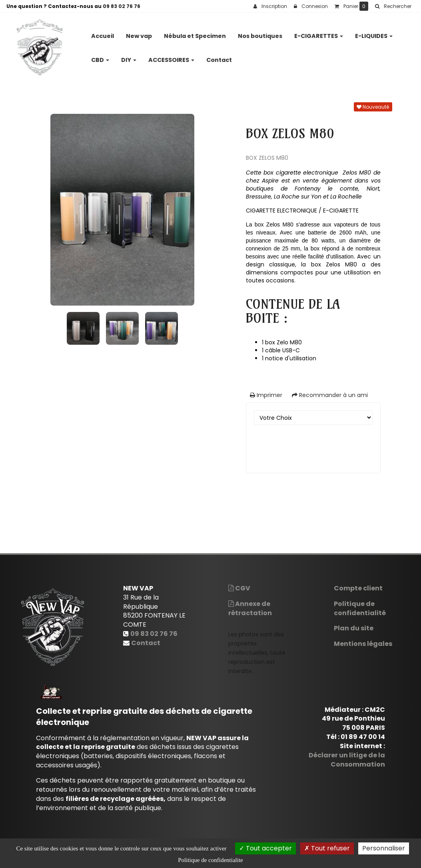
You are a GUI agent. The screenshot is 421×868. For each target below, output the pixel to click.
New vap (139, 33)
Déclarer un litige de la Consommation (347, 760)
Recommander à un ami (330, 395)
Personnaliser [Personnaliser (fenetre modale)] (384, 848)
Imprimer (266, 395)
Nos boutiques (260, 33)
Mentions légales (363, 644)
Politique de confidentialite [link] (210, 860)
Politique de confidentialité (360, 608)
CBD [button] (100, 57)
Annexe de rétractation (250, 608)
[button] (393, 6)
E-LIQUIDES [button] (374, 33)
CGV (239, 588)
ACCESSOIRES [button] (171, 57)
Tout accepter (265, 848)
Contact (219, 57)
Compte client (358, 588)
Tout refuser (327, 848)
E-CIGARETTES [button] (319, 33)
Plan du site (354, 628)
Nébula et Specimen (195, 33)
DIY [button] (129, 57)
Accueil (103, 33)
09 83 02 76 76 (122, 6)
